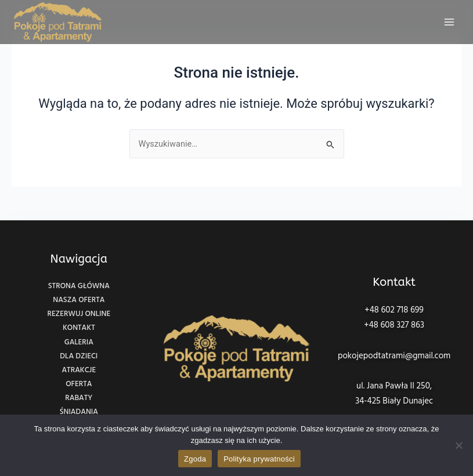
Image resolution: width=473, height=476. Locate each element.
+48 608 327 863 (394, 325)
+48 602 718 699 (394, 310)
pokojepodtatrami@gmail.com (394, 356)
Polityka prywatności (259, 459)
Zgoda (195, 459)
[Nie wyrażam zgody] (458, 445)
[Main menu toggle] (449, 22)
